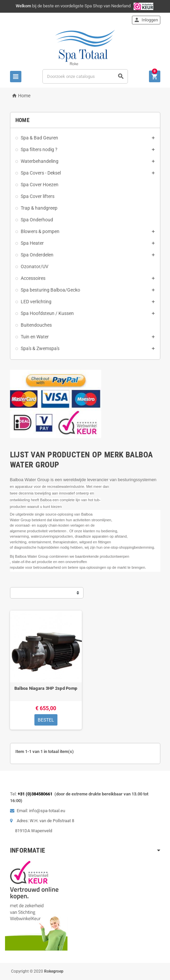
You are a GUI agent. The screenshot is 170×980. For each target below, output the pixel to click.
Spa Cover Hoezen (40, 185)
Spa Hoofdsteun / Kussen (47, 313)
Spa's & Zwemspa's (40, 348)
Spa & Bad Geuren (39, 138)
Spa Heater (32, 243)
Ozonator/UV (35, 266)
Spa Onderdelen (37, 255)
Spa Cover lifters (38, 196)
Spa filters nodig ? (39, 149)
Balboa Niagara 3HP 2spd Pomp (46, 688)
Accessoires (33, 278)
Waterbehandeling (40, 161)
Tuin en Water (35, 337)
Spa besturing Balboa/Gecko (50, 290)
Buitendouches (36, 325)
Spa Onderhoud (37, 220)
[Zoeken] (85, 76)
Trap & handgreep (39, 208)
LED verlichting (36, 302)
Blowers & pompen (40, 231)
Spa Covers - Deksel (41, 173)
